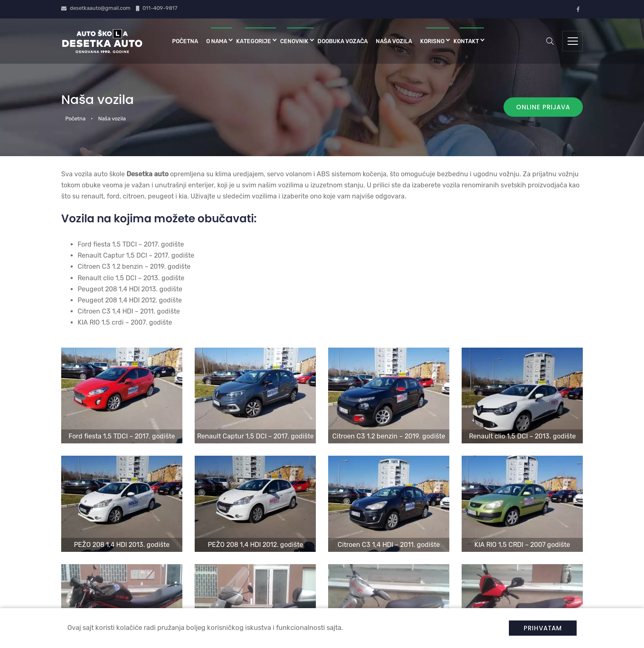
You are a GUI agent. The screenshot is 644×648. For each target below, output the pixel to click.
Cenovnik (294, 41)
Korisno (432, 41)
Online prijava (543, 107)
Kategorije (254, 41)
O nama (217, 41)
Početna (185, 41)
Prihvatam (543, 628)
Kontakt (466, 41)
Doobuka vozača (343, 41)
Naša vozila (394, 41)
